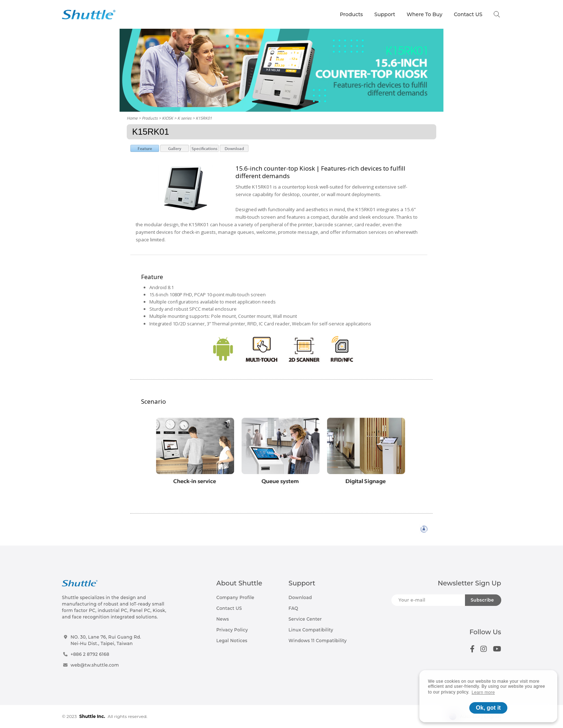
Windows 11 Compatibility (318, 641)
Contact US (468, 14)
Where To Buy (425, 14)
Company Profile (236, 597)
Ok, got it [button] (488, 708)
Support (385, 14)
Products (351, 14)
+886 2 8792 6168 (90, 654)
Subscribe (482, 600)
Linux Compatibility (311, 630)
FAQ (294, 608)
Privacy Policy (232, 630)
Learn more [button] (483, 692)
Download (300, 597)
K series (184, 118)
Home (132, 118)
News (223, 619)
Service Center (305, 619)
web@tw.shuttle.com (95, 665)
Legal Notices (232, 641)
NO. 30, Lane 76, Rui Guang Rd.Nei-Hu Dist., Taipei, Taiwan (106, 640)
